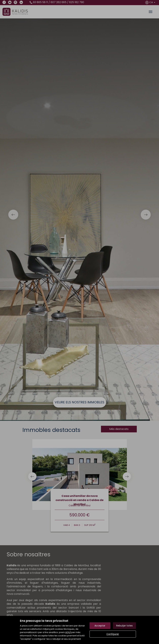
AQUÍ (68, 632)
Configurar (113, 634)
